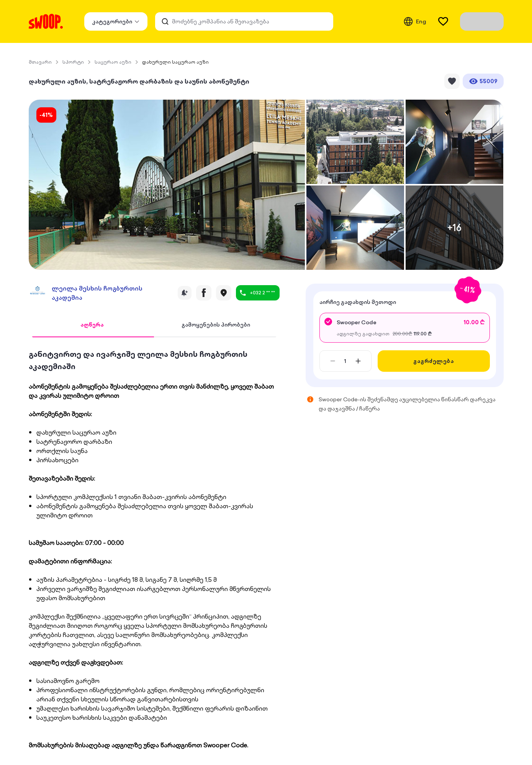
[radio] (405, 328)
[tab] (92, 325)
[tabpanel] (154, 549)
